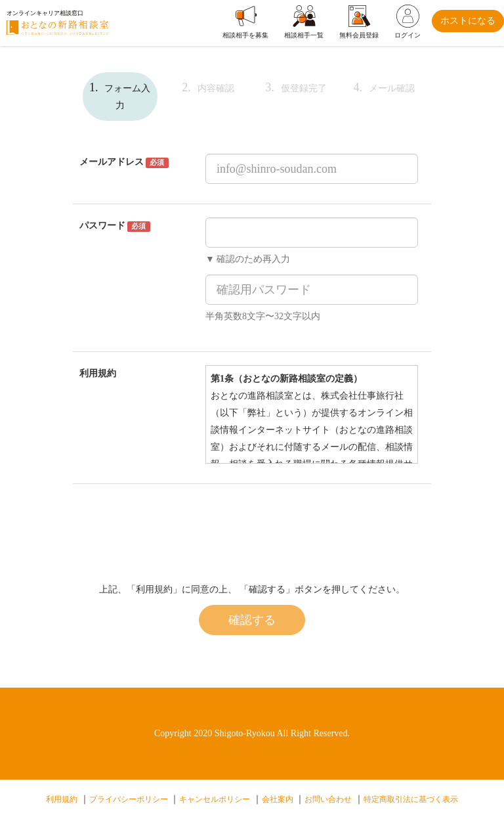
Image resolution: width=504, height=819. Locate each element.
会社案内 (278, 799)
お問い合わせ (328, 799)
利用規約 (62, 799)
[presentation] (305, 523)
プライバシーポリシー (129, 799)
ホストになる (468, 21)
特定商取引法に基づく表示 (411, 799)
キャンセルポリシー (215, 799)
